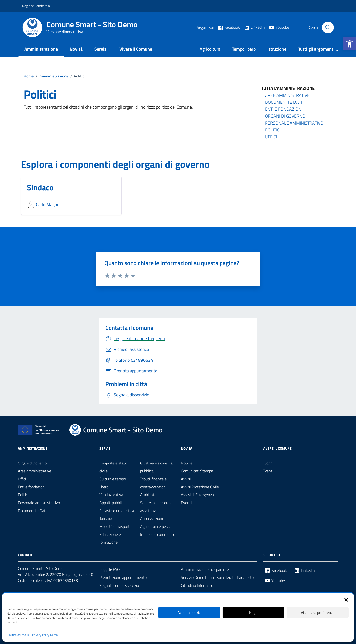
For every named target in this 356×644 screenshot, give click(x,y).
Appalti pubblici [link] (112, 503)
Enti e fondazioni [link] (32, 487)
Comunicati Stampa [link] (197, 471)
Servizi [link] (101, 49)
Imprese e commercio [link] (158, 534)
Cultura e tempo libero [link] (113, 483)
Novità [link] (76, 49)
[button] (346, 599)
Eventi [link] (186, 503)
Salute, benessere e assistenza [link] (156, 507)
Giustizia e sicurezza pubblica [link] (156, 467)
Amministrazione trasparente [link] (205, 569)
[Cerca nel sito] (328, 27)
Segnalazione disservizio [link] (119, 585)
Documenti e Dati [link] (283, 102)
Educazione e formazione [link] (110, 538)
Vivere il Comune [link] (136, 49)
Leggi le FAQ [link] (110, 569)
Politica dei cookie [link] (19, 635)
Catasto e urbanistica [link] (117, 511)
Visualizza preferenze (318, 612)
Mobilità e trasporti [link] (115, 526)
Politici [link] (273, 130)
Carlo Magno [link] (48, 204)
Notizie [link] (187, 463)
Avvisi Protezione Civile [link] (200, 487)
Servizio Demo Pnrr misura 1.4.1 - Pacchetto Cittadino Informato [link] (217, 581)
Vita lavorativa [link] (111, 495)
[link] (350, 44)
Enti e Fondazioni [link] (284, 109)
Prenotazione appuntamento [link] (123, 577)
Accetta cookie (189, 612)
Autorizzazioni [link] (152, 518)
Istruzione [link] (277, 49)
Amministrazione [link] (41, 49)
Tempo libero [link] (244, 49)
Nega (253, 612)
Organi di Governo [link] (285, 116)
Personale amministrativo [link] (294, 123)
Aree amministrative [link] (287, 95)
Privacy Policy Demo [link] (45, 635)
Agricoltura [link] (210, 49)
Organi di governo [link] (32, 463)
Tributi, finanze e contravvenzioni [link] (153, 483)
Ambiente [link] (148, 495)
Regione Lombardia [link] (36, 6)
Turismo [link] (106, 518)
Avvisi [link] (186, 479)
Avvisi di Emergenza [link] (197, 495)
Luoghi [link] (268, 463)
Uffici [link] (271, 137)
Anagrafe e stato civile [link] (113, 467)
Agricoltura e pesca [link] (156, 526)
